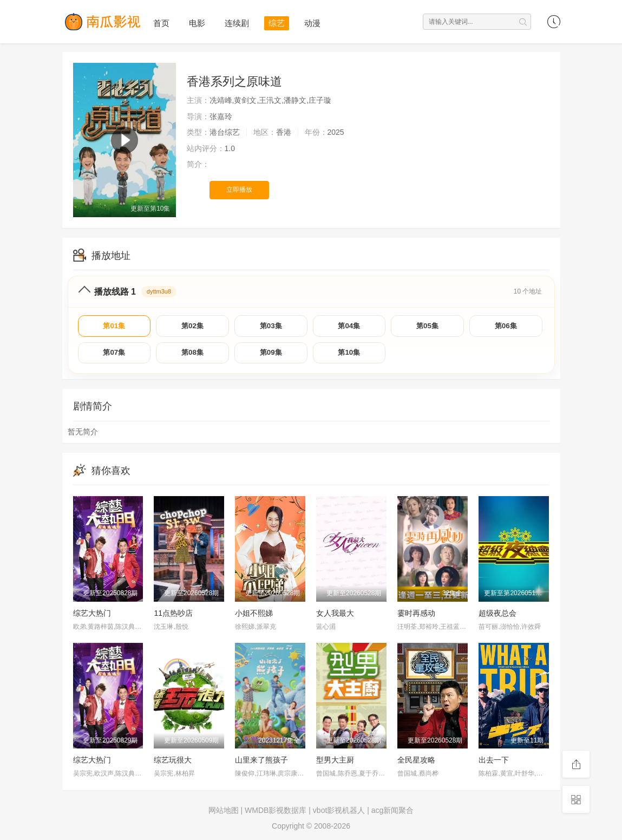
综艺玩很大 (173, 763)
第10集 (349, 355)
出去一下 (494, 763)
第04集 (349, 327)
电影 (197, 23)
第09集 (271, 355)
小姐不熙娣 (254, 616)
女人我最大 (335, 616)
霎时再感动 (416, 616)
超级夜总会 (497, 616)
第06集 (506, 327)
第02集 (193, 327)
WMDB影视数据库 (276, 813)
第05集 (428, 327)
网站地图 (224, 813)
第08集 (193, 355)
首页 (161, 23)
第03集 (271, 327)
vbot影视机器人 (339, 813)
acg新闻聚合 (393, 813)
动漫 (312, 23)
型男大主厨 (335, 763)
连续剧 (237, 23)
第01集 (114, 327)
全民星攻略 (416, 763)
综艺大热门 (92, 616)
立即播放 (239, 190)
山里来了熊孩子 (261, 763)
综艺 (277, 23)
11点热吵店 (173, 616)
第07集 (114, 355)
